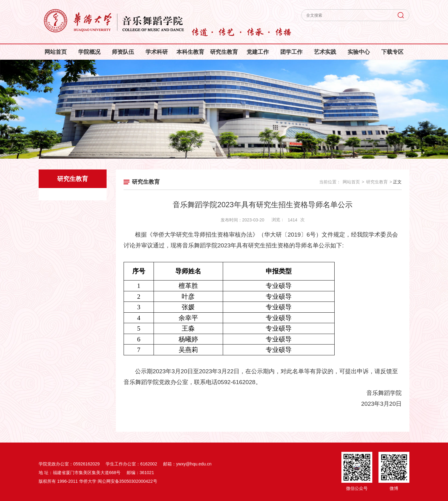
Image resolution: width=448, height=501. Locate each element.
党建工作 (258, 52)
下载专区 (392, 52)
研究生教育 (224, 52)
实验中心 (359, 52)
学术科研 (157, 52)
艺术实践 (325, 52)
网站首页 (56, 52)
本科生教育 (190, 52)
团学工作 (291, 52)
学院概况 (89, 52)
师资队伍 (123, 52)
